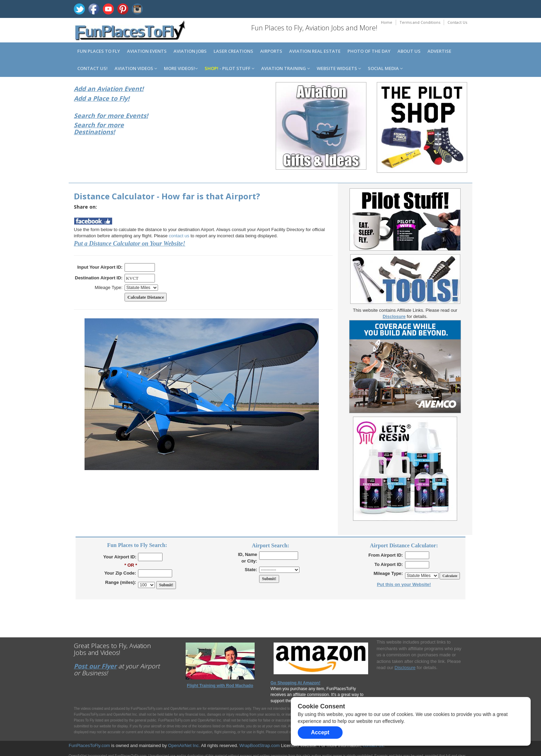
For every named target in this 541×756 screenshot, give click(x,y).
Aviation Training (286, 68)
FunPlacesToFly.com (89, 745)
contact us (179, 236)
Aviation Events (147, 51)
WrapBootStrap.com (260, 745)
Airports (271, 51)
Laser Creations (233, 51)
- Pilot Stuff (229, 68)
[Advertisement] (220, 127)
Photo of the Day (369, 51)
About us (409, 51)
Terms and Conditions (420, 22)
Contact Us (457, 22)
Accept (320, 732)
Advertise (439, 51)
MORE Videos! (181, 68)
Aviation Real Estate (315, 51)
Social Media (385, 68)
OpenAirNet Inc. (184, 745)
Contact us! (92, 68)
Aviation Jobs (190, 51)
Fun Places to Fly (99, 51)
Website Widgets (339, 68)
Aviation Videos (136, 68)
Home (387, 22)
